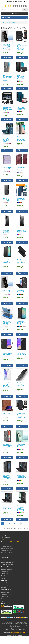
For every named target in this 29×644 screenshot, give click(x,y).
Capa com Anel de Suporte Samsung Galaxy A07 (22, 446)
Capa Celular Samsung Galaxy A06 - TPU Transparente (7, 385)
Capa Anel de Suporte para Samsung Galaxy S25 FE (7, 46)
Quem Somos (4, 544)
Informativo (4, 587)
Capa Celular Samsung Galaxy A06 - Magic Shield (22, 323)
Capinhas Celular (5, 601)
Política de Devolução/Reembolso (9, 555)
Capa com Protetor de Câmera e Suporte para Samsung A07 (21, 508)
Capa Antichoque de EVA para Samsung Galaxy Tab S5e (7, 108)
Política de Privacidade (7, 553)
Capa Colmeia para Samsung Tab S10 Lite (7, 415)
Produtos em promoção (7, 564)
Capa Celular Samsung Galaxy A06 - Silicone (7, 353)
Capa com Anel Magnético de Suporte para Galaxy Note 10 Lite (7, 478)
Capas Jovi (4, 578)
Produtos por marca (6, 560)
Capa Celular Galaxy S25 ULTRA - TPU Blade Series (6, 231)
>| (3, 526)
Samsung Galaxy (11, 22)
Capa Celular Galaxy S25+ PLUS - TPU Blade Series (22, 231)
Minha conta (19, 2)
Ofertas (3, 540)
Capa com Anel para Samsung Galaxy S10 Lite (7, 507)
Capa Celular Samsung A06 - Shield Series (7, 261)
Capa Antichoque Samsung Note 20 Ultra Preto (21, 139)
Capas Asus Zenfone (6, 594)
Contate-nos (11, 2)
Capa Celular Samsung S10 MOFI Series (21, 384)
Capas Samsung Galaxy (7, 569)
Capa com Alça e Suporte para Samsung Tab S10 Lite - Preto (22, 415)
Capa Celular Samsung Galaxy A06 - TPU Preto (22, 353)
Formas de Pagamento (7, 546)
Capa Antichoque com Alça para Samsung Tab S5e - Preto (22, 47)
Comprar (7, 58)
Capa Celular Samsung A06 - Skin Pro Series (21, 261)
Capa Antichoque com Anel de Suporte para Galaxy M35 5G (7, 78)
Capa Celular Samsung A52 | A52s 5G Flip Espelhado (7, 323)
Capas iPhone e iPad (6, 592)
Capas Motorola (5, 571)
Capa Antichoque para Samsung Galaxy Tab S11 (21, 108)
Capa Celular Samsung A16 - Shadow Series (21, 292)
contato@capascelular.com (15, 542)
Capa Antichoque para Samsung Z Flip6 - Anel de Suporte (7, 139)
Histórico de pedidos (6, 585)
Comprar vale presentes (7, 562)
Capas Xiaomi (4, 597)
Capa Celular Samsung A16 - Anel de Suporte (7, 292)
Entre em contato (5, 537)
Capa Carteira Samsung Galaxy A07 (22, 199)
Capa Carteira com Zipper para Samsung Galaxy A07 (22, 169)
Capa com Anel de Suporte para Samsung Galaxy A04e (7, 446)
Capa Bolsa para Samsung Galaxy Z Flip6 (7, 169)
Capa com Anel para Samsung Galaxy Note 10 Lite (21, 477)
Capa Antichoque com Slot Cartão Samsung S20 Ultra (22, 78)
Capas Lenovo (4, 574)
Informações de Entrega (7, 548)
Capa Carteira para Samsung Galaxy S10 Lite (7, 199)
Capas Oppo (4, 599)
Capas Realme (5, 576)
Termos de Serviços (6, 551)
